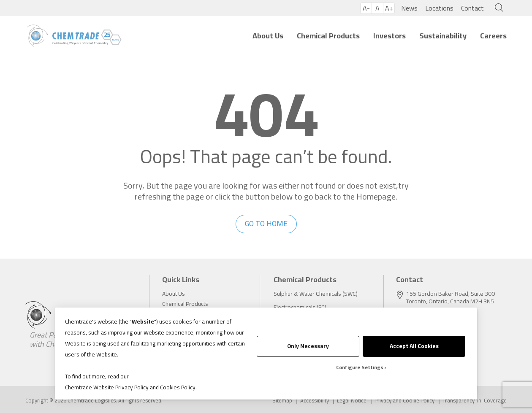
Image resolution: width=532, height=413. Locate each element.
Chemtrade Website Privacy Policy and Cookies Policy (130, 387)
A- (366, 8)
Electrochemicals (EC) (300, 307)
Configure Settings (360, 367)
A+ (389, 8)
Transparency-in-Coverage (475, 401)
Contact (472, 8)
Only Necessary (308, 346)
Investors (389, 36)
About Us (268, 36)
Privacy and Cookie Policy (404, 401)
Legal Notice (352, 401)
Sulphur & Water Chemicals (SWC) (316, 294)
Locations (439, 8)
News (409, 8)
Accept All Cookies (414, 346)
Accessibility (315, 401)
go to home (266, 223)
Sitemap (282, 401)
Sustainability (443, 36)
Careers (493, 36)
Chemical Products (328, 36)
